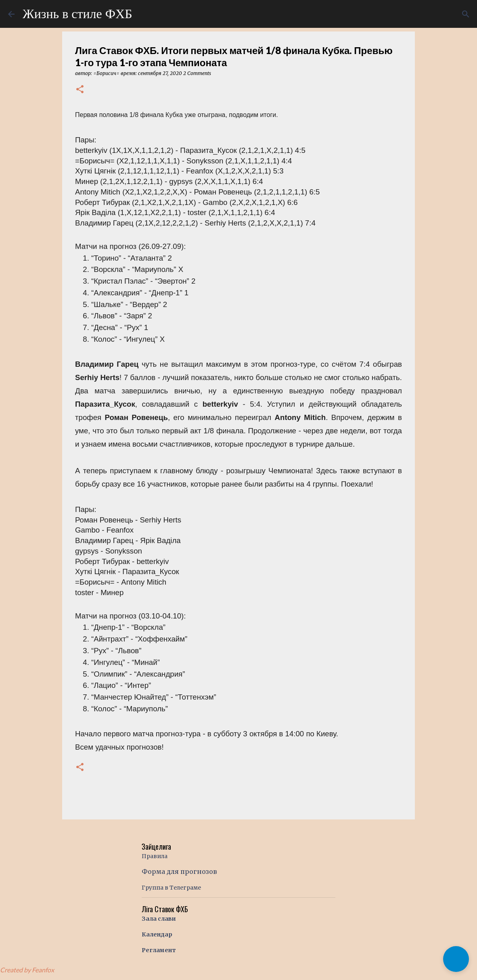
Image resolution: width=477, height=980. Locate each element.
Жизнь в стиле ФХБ (77, 14)
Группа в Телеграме (171, 888)
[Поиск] (466, 14)
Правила (155, 856)
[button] (80, 90)
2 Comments (197, 73)
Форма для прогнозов (179, 871)
